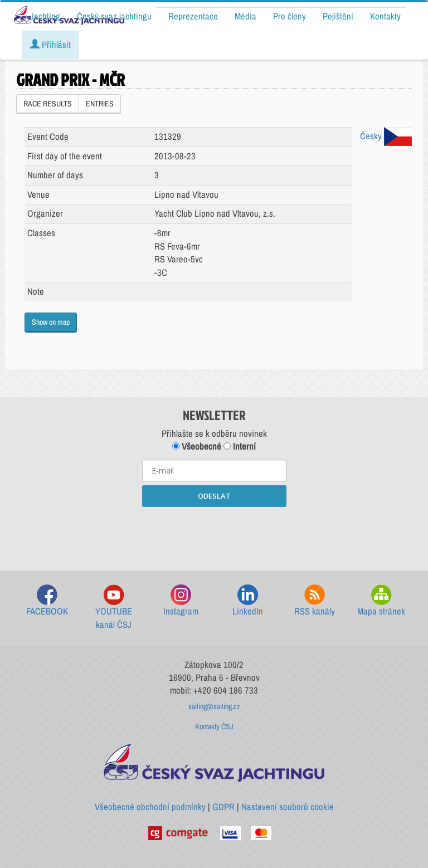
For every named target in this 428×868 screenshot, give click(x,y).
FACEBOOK (47, 601)
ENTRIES (100, 104)
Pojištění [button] (338, 16)
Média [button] (245, 16)
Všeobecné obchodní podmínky (150, 807)
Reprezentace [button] (193, 16)
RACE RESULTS (48, 104)
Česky (386, 136)
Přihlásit (50, 45)
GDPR (223, 807)
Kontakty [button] (385, 16)
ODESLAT (214, 496)
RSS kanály (315, 601)
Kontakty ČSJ (214, 726)
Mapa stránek (381, 601)
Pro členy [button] (290, 16)
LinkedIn (248, 601)
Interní (240, 446)
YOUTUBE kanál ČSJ (114, 608)
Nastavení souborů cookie (288, 807)
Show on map (51, 322)
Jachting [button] (45, 16)
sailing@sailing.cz (214, 706)
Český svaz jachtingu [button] (114, 16)
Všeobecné (197, 446)
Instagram (181, 601)
